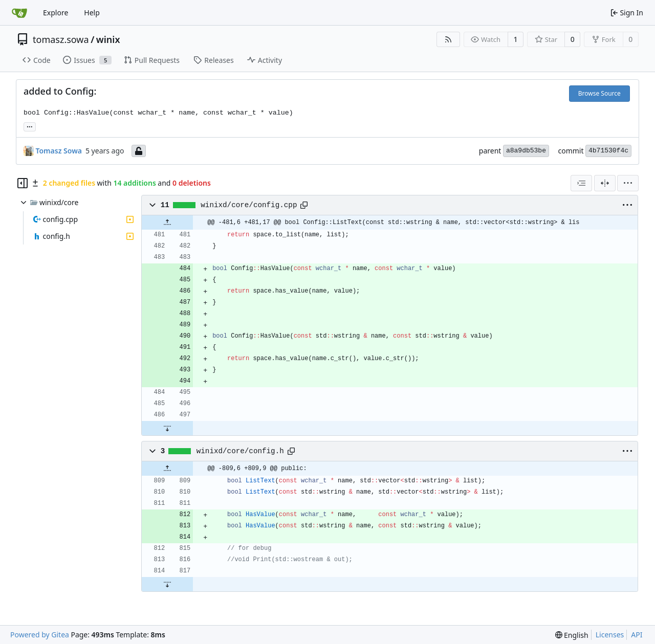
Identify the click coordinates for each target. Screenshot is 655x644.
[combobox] (581, 183)
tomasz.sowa (61, 39)
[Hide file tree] (23, 183)
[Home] (19, 13)
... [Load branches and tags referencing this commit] (30, 126)
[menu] (628, 183)
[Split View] (605, 183)
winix (108, 39)
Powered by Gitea (40, 635)
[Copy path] (304, 205)
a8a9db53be (526, 151)
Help (92, 13)
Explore (56, 13)
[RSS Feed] (448, 39)
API (637, 635)
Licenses (610, 635)
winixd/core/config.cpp (249, 205)
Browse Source (599, 93)
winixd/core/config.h (240, 451)
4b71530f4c (608, 151)
